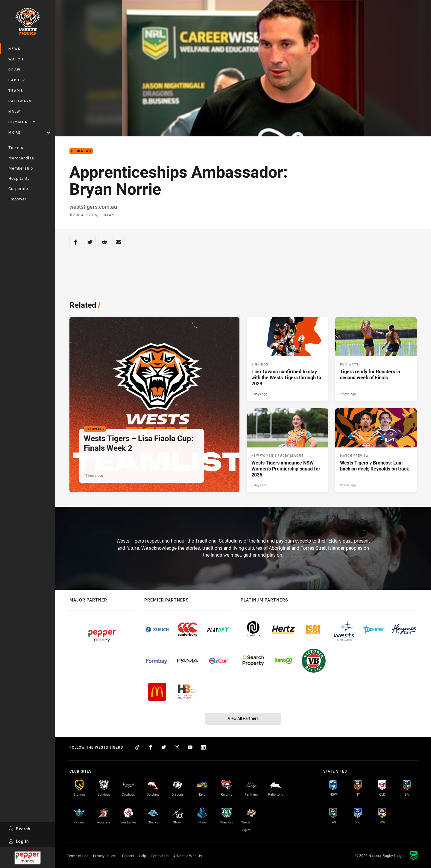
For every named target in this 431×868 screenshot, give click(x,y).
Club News (81, 151)
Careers (128, 856)
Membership (21, 168)
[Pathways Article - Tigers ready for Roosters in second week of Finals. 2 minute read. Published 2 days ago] (376, 359)
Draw (15, 70)
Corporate (18, 188)
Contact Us (160, 856)
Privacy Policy (104, 856)
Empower (18, 199)
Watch (16, 59)
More (29, 132)
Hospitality (19, 178)
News (15, 49)
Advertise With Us (188, 856)
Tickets (16, 147)
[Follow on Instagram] (177, 747)
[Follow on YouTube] (190, 747)
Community (22, 122)
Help (142, 856)
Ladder (17, 80)
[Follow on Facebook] (151, 747)
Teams (16, 90)
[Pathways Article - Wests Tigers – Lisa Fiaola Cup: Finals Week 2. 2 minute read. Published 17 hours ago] (154, 405)
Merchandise (21, 158)
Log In (19, 841)
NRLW (15, 111)
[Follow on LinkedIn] (203, 747)
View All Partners (243, 718)
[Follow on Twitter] (164, 747)
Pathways (20, 101)
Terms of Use (78, 856)
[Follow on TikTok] (137, 747)
